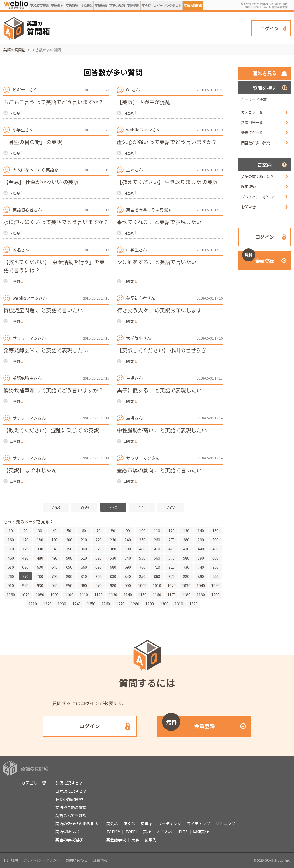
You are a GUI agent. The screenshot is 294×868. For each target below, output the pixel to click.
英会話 (146, 6)
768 (56, 507)
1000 (142, 585)
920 (25, 585)
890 (201, 576)
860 (157, 576)
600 (215, 558)
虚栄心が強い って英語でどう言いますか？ (167, 142)
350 (69, 549)
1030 (186, 585)
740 (201, 567)
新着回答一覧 (252, 122)
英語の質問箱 (193, 6)
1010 (157, 585)
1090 (55, 594)
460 (11, 558)
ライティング (198, 823)
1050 (215, 585)
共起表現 (86, 6)
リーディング (170, 823)
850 (142, 576)
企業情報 (100, 860)
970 (98, 585)
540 (128, 558)
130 (186, 530)
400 (142, 549)
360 (84, 549)
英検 (147, 832)
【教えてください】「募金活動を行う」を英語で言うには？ (54, 266)
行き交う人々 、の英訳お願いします (159, 310)
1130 (113, 594)
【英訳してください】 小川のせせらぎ (162, 350)
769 (84, 507)
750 (215, 567)
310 (11, 549)
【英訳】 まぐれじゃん (30, 470)
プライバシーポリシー (259, 197)
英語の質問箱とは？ (257, 176)
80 (113, 530)
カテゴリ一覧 (252, 112)
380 (113, 549)
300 (215, 540)
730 (186, 567)
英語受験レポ (67, 832)
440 (201, 549)
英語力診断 (117, 6)
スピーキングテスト (167, 6)
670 (98, 567)
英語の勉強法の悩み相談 (77, 823)
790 (55, 576)
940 (55, 585)
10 (11, 530)
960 (84, 585)
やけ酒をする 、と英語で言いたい (157, 262)
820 (98, 576)
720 (172, 567)
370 (98, 549)
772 (171, 507)
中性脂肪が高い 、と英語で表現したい (162, 430)
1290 (150, 604)
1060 (11, 594)
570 (172, 558)
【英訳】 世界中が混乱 (144, 102)
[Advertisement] (151, 28)
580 (186, 558)
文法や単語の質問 (71, 807)
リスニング (225, 823)
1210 (33, 604)
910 (11, 585)
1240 (77, 604)
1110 (84, 594)
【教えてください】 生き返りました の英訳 (167, 182)
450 (215, 549)
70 (98, 530)
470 (25, 558)
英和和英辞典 (39, 6)
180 (40, 540)
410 (157, 549)
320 (25, 549)
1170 (172, 594)
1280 (135, 604)
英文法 (129, 823)
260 (157, 540)
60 (84, 530)
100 (142, 530)
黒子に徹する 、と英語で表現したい (159, 390)
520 (98, 558)
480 (40, 558)
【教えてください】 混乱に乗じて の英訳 (51, 430)
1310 (179, 604)
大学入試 (164, 832)
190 (55, 540)
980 (113, 585)
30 (40, 530)
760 (11, 576)
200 (69, 540)
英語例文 (57, 6)
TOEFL (131, 832)
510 (84, 558)
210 (84, 540)
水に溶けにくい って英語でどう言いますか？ (56, 222)
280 (186, 540)
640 (55, 567)
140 (201, 530)
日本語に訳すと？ (71, 791)
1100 (69, 594)
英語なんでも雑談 (71, 815)
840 (128, 576)
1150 (142, 594)
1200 (215, 594)
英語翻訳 (133, 6)
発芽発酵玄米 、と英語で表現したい (46, 350)
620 (25, 567)
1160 (157, 594)
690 (128, 567)
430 (186, 549)
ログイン (269, 28)
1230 (62, 604)
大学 (135, 840)
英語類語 (72, 6)
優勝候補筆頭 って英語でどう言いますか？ (53, 390)
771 (142, 507)
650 (69, 567)
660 (84, 567)
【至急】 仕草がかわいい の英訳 (41, 182)
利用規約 (248, 186)
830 (113, 576)
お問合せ (248, 207)
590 (201, 558)
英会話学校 (116, 840)
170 (25, 540)
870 (172, 576)
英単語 (147, 823)
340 (55, 549)
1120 (98, 594)
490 (55, 558)
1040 (201, 585)
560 (157, 558)
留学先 (151, 840)
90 (128, 530)
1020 (172, 585)
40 (55, 530)
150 (215, 530)
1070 (25, 594)
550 (142, 558)
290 (201, 540)
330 (40, 549)
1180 (186, 594)
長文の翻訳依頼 (69, 799)
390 (128, 549)
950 (69, 585)
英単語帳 (101, 6)
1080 (40, 594)
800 (69, 576)
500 (69, 558)
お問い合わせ (77, 860)
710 (157, 567)
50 (69, 530)
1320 (193, 604)
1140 (128, 594)
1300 (164, 604)
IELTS (183, 832)
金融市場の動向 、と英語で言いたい (159, 470)
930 (40, 585)
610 (11, 567)
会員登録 (258, 258)
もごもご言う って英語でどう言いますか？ (53, 102)
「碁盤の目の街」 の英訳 (33, 142)
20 (25, 530)
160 (11, 540)
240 (128, 540)
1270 (120, 604)
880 (186, 576)
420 (172, 549)
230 (113, 540)
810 (84, 576)
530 (113, 558)
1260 (106, 604)
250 (142, 540)
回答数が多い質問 (256, 143)
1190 (201, 594)
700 (142, 567)
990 (128, 585)
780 (40, 576)
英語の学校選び (69, 840)
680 (113, 567)
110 (157, 530)
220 (98, 540)
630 (40, 567)
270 (172, 540)
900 (215, 576)
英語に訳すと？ (69, 783)
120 (172, 530)
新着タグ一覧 (252, 132)
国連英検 (201, 832)
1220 (47, 604)
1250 (91, 604)
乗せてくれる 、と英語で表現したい (159, 222)
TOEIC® (113, 832)
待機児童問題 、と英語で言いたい (43, 310)
